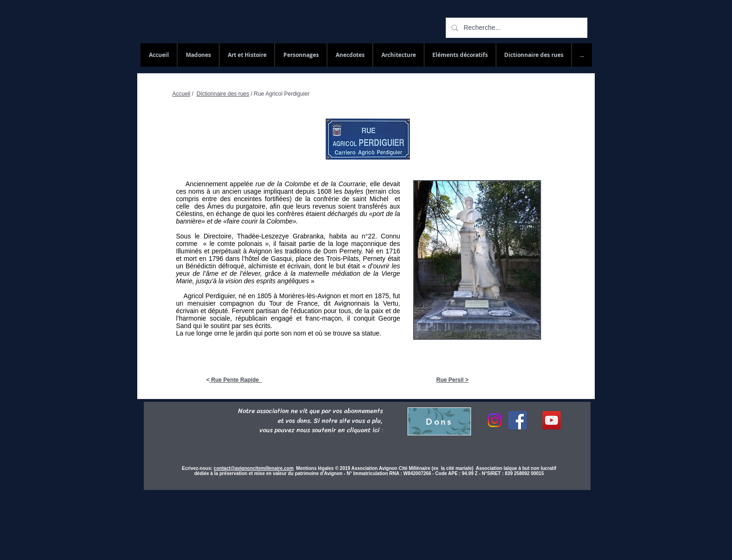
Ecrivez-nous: (197, 468)
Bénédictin (201, 266)
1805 (264, 296)
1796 (216, 259)
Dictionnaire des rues (223, 94)
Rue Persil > (452, 380)
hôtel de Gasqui (268, 259)
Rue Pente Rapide (236, 380)
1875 (382, 296)
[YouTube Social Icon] (552, 420)
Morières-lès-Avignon (310, 296)
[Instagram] (495, 420)
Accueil (181, 94)
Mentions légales (315, 468)
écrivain (298, 266)
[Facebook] (517, 420)
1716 (393, 251)
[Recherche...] (516, 28)
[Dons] (439, 421)
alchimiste (263, 266)
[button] (534, 55)
